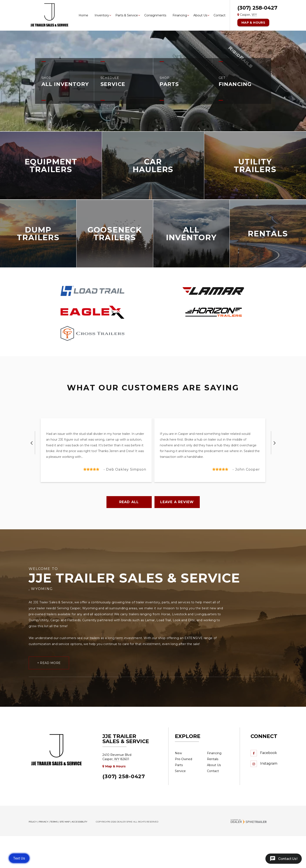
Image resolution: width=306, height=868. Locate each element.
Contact (220, 15)
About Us (214, 765)
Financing (214, 753)
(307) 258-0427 (124, 776)
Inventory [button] (102, 15)
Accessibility (79, 822)
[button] (32, 443)
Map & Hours (114, 766)
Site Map (65, 822)
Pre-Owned (183, 759)
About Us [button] (200, 15)
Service (180, 771)
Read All (129, 502)
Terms (54, 822)
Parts (179, 765)
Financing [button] (180, 15)
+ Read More (49, 663)
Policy (33, 822)
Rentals (213, 759)
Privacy (43, 822)
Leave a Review (177, 502)
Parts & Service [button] (127, 15)
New (178, 753)
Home (83, 15)
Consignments (155, 15)
